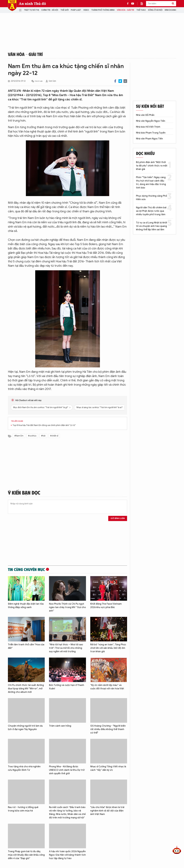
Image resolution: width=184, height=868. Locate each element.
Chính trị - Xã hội (50, 10)
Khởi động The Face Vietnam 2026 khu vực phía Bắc (106, 606)
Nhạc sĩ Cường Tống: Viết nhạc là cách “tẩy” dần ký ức (108, 768)
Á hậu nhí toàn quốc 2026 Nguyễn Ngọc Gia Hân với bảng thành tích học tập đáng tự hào (67, 855)
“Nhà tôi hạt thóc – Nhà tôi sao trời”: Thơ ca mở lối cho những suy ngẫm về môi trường (66, 648)
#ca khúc (32, 436)
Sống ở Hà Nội (155, 10)
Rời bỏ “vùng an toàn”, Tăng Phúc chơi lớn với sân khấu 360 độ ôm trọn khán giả (108, 648)
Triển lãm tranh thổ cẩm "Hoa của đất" (26, 646)
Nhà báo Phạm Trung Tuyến (151, 133)
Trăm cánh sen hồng (60, 726)
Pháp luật (76, 10)
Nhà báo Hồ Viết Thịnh (148, 127)
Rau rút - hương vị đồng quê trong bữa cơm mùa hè (23, 809)
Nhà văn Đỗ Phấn (145, 115)
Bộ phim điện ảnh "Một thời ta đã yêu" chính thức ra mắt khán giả (152, 166)
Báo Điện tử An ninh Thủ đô (12, 6)
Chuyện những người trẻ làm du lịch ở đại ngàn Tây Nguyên (25, 728)
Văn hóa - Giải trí (125, 10)
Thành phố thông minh (103, 10)
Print (125, 81)
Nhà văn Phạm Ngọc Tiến (149, 139)
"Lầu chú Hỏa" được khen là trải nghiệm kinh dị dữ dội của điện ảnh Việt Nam (107, 811)
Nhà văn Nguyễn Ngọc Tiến (151, 121)
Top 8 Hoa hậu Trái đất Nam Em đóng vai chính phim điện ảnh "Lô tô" (44, 425)
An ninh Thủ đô (32, 4)
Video (86, 10)
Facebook (115, 81)
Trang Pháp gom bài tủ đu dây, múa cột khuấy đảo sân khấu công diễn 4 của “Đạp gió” (26, 855)
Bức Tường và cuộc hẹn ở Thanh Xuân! (67, 687)
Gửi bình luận (118, 518)
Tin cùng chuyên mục (26, 569)
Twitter (120, 81)
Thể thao (141, 10)
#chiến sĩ (54, 436)
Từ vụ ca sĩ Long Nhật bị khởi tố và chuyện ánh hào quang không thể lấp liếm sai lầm (152, 226)
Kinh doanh (170, 10)
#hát (43, 436)
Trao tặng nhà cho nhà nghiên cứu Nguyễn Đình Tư (24, 768)
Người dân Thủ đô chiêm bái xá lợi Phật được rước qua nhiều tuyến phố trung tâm (151, 211)
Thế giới (65, 10)
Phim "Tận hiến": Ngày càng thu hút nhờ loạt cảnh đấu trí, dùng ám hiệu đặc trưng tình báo (151, 183)
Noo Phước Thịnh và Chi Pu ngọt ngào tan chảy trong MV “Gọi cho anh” (67, 607)
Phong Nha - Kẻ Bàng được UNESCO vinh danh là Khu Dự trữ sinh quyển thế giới (67, 770)
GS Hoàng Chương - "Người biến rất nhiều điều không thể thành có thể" (108, 729)
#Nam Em (19, 436)
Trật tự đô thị (31, 10)
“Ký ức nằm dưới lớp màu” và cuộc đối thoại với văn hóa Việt (107, 687)
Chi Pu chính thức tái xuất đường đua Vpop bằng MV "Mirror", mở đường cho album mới (26, 689)
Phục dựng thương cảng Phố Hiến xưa (152, 198)
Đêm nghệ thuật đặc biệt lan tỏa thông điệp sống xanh (26, 606)
